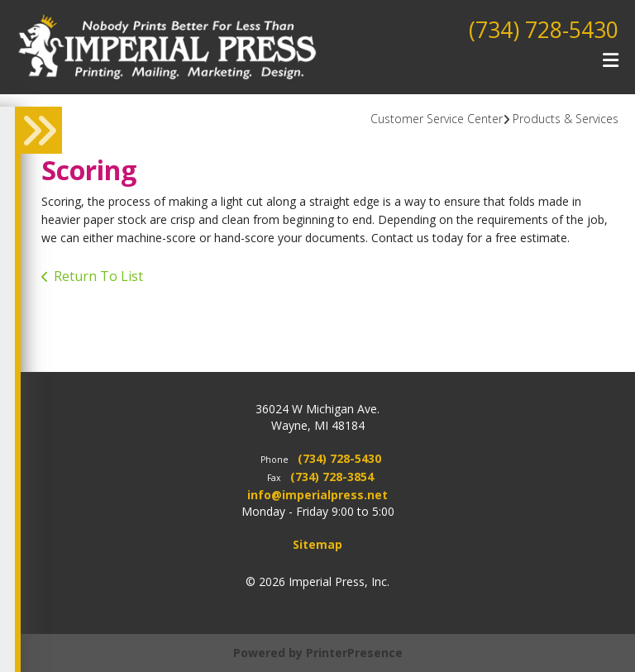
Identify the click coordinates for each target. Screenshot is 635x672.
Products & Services (566, 119)
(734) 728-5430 (539, 29)
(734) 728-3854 (332, 477)
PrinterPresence (354, 653)
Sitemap (317, 544)
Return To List (98, 276)
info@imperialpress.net (317, 495)
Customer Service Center (437, 119)
